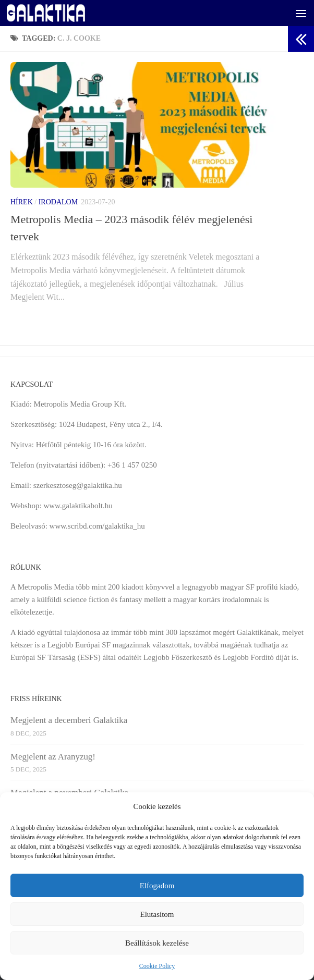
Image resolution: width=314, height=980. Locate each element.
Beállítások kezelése (157, 943)
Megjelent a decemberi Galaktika (69, 720)
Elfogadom (157, 886)
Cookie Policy (157, 966)
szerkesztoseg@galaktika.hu (78, 485)
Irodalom (58, 202)
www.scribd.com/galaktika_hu (97, 526)
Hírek (22, 202)
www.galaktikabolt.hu (78, 506)
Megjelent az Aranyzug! (53, 757)
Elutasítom (157, 914)
